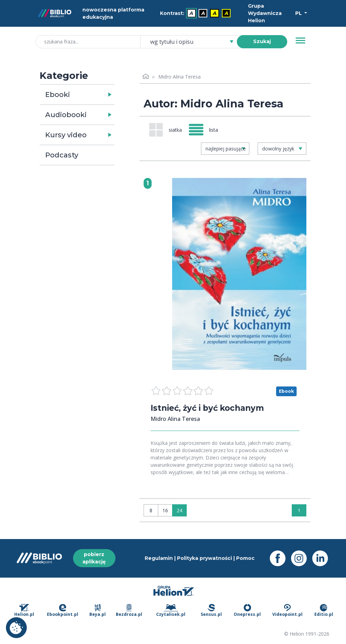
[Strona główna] (146, 77)
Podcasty (62, 155)
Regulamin (159, 558)
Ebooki (58, 95)
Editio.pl (324, 611)
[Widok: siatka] (165, 130)
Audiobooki (66, 115)
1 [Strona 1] (299, 510)
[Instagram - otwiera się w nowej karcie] (302, 558)
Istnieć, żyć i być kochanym (210, 408)
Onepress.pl (247, 611)
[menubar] (196, 13)
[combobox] (193, 42)
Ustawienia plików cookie (16, 628)
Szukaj (262, 41)
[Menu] (300, 41)
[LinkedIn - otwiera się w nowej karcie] (323, 558)
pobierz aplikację (94, 558)
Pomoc (245, 558)
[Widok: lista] (206, 130)
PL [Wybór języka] (299, 13)
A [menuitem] (191, 13)
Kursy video (66, 135)
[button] (95, 95)
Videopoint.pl (287, 611)
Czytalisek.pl (171, 611)
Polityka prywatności (204, 558)
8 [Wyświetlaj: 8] (151, 510)
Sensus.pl (211, 611)
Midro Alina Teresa (175, 419)
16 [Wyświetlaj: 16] (165, 510)
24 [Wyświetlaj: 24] (179, 510)
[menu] (239, 274)
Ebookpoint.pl (63, 611)
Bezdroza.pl (129, 611)
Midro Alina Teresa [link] (179, 77)
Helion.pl (24, 611)
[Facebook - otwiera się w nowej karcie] (280, 558)
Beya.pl (98, 611)
